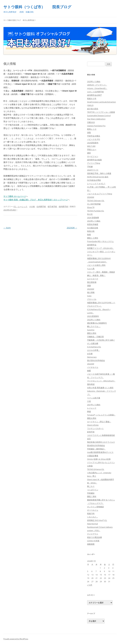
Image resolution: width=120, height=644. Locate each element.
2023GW (72, 228)
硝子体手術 (52, 206)
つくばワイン (93, 490)
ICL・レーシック (20, 206)
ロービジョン (93, 156)
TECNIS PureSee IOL (96, 211)
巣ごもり (91, 486)
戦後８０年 (92, 98)
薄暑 (89, 286)
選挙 (89, 153)
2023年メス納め (94, 221)
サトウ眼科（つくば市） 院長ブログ (37, 7)
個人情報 (91, 292)
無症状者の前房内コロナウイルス (101, 442)
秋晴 (89, 235)
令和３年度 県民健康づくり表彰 (100, 388)
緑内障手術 (63, 206)
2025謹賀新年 (93, 143)
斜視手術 (91, 432)
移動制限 (91, 544)
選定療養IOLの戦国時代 (97, 323)
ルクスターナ (93, 279)
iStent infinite (93, 425)
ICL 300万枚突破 (94, 204)
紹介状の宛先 (93, 109)
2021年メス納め (94, 405)
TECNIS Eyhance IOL (96, 469)
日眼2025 (91, 122)
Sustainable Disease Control (99, 116)
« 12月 (90, 585)
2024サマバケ (93, 170)
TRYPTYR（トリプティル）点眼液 (101, 112)
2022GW (91, 364)
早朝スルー (92, 150)
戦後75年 (91, 513)
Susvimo (91, 330)
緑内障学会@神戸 (94, 95)
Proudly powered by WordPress (16, 639)
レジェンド (92, 408)
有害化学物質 (93, 224)
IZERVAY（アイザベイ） (97, 85)
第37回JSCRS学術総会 (96, 360)
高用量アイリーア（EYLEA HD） (100, 248)
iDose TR (91, 207)
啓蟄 (89, 133)
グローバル (92, 299)
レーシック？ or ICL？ (96, 184)
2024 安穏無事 (93, 218)
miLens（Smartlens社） (97, 88)
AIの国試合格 (93, 228)
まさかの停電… (93, 350)
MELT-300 (91, 146)
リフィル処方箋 (94, 398)
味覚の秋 (91, 231)
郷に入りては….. (94, 326)
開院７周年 (92, 496)
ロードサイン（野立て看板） (99, 422)
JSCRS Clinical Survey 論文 (98, 177)
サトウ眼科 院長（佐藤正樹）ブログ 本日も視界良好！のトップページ (36, 200)
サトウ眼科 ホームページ (15, 196)
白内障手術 (41, 206)
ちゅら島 (91, 269)
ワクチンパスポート (95, 428)
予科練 (90, 167)
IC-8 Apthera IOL (94, 347)
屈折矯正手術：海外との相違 (99, 173)
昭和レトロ (92, 129)
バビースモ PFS (94, 139)
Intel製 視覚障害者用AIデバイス (100, 452)
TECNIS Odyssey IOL (96, 201)
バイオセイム (93, 367)
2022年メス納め (94, 320)
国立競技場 (92, 282)
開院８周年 (92, 418)
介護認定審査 (93, 456)
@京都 (90, 354)
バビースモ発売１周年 (96, 265)
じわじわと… (92, 517)
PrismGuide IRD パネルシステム (100, 241)
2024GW (91, 197)
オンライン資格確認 (95, 507)
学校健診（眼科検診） (96, 449)
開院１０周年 (93, 238)
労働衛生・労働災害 (95, 337)
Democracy (92, 357)
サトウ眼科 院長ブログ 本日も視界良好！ (20, 20)
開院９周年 (92, 333)
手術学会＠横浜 (94, 136)
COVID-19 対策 (93, 541)
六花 (89, 401)
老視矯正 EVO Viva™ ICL (97, 520)
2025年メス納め (94, 81)
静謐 (89, 411)
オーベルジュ (93, 510)
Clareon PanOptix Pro (96, 126)
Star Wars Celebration (96, 119)
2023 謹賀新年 (93, 316)
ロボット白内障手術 (95, 92)
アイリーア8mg (94, 163)
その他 (32, 206)
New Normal (92, 524)
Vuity (7, 228)
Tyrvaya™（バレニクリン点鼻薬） (101, 415)
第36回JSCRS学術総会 (96, 445)
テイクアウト (93, 534)
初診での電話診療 (95, 537)
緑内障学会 (92, 245)
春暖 (89, 371)
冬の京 (90, 214)
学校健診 (91, 493)
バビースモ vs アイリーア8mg (100, 194)
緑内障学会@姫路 (94, 160)
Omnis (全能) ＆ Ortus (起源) (99, 459)
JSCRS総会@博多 (94, 180)
